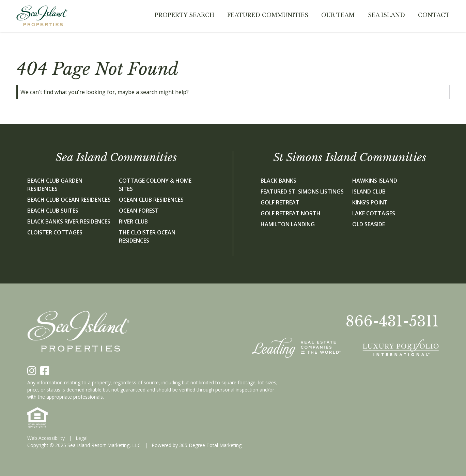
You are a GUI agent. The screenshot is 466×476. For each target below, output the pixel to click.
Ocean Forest (139, 211)
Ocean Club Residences (151, 200)
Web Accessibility (46, 438)
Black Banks (278, 181)
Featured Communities (268, 15)
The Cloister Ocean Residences (147, 236)
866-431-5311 (392, 321)
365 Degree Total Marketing (210, 445)
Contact (434, 15)
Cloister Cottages (55, 232)
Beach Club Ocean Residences (69, 200)
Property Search (184, 15)
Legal (82, 438)
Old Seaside (369, 224)
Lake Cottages (374, 213)
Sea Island (386, 15)
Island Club (369, 191)
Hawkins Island (375, 181)
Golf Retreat (280, 202)
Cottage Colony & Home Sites (155, 185)
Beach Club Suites (53, 211)
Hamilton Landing (288, 224)
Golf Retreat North (291, 213)
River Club (133, 221)
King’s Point (370, 202)
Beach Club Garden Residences (55, 185)
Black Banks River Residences (69, 221)
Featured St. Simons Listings (302, 191)
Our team (338, 15)
